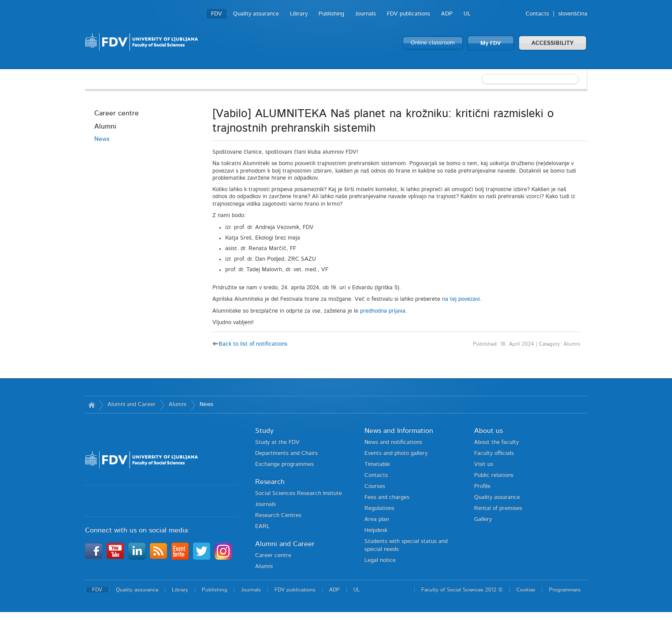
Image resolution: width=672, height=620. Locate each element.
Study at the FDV (277, 442)
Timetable (377, 464)
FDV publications (408, 14)
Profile (482, 486)
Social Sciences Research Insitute (299, 493)
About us (488, 431)
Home (92, 405)
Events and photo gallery (396, 453)
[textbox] (530, 79)
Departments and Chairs (286, 453)
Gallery (483, 519)
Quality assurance (256, 14)
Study (264, 431)
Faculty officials (494, 453)
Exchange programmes (284, 464)
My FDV (491, 43)
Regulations (379, 508)
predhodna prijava (383, 311)
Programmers (565, 590)
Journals (366, 14)
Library (299, 14)
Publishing (331, 14)
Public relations (494, 475)
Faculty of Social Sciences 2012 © (462, 590)
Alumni (105, 126)
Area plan (377, 519)
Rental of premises (498, 508)
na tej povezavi (461, 299)
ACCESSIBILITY (553, 43)
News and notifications (393, 442)
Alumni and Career (132, 404)
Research (270, 482)
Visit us (484, 464)
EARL (262, 526)
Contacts (537, 14)
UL (467, 14)
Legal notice (380, 560)
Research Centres (278, 515)
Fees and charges (387, 497)
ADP (447, 14)
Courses (375, 486)
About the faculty (496, 442)
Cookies (526, 590)
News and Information (399, 431)
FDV (217, 14)
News (102, 139)
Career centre (117, 113)
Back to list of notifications (253, 344)
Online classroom (433, 43)
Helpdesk (376, 530)
